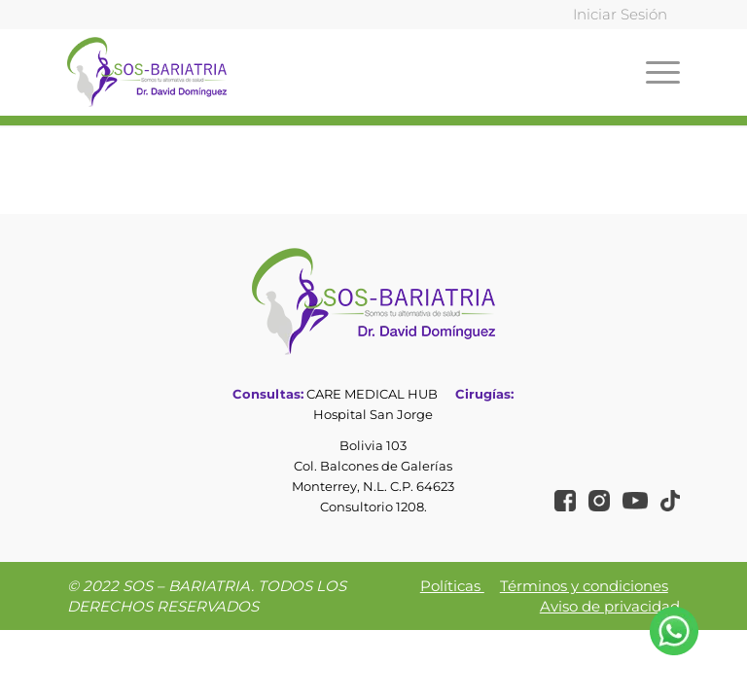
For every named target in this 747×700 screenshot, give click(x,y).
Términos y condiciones (584, 586)
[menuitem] (615, 15)
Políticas (452, 586)
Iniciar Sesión (620, 14)
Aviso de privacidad (610, 606)
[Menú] (658, 72)
